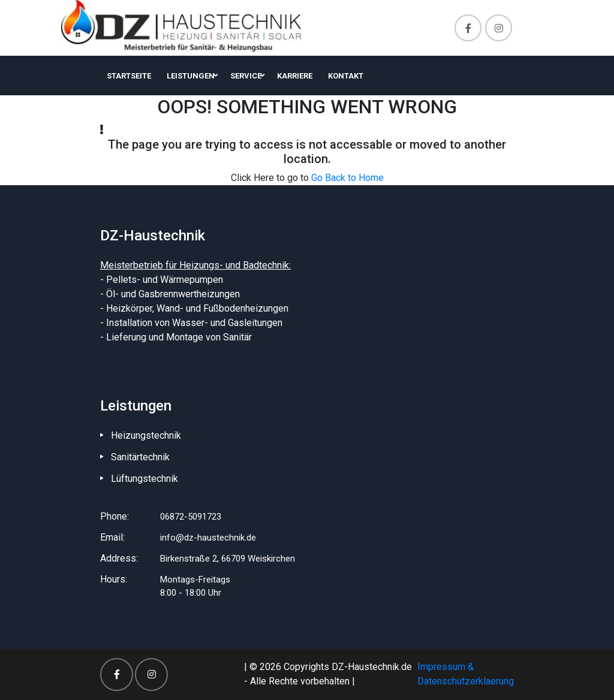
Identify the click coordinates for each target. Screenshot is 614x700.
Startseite (129, 76)
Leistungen (191, 76)
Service (246, 76)
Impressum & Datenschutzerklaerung (466, 674)
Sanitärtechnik (140, 457)
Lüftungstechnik (145, 479)
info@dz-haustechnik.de (208, 538)
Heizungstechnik (146, 435)
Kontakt (346, 76)
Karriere (295, 76)
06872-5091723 (191, 517)
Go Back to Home (347, 178)
